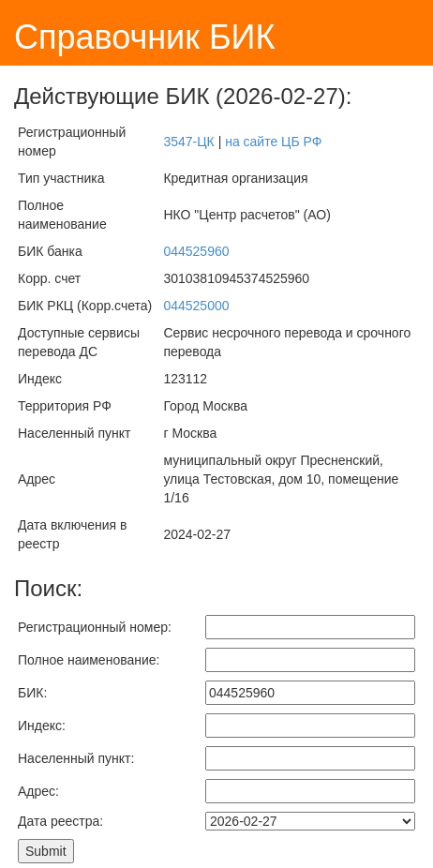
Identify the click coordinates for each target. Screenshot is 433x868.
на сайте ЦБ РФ (273, 142)
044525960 (196, 251)
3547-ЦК (188, 142)
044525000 (196, 306)
